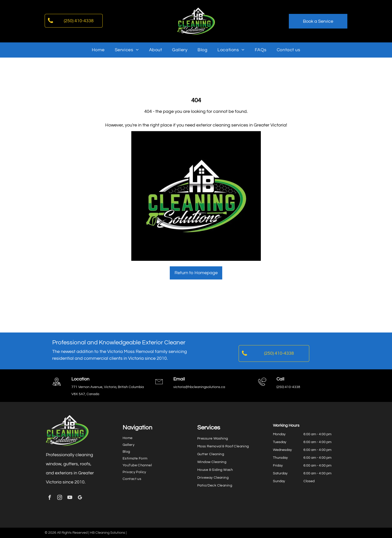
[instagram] (60, 498)
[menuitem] (98, 50)
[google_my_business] (80, 498)
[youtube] (70, 498)
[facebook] (50, 498)
